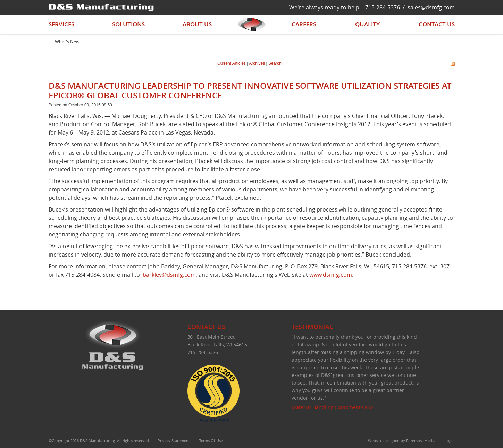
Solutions (128, 24)
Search (275, 63)
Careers (304, 24)
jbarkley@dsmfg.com (169, 275)
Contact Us (437, 24)
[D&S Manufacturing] (101, 7)
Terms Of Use (211, 441)
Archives (257, 63)
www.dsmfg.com (331, 275)
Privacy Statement (174, 441)
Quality (367, 24)
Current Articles (232, 63)
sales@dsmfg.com (431, 7)
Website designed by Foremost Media (402, 441)
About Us (197, 24)
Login (450, 441)
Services (61, 24)
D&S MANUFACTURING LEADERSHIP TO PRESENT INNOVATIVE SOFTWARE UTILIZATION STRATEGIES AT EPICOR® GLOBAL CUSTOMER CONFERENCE (250, 91)
